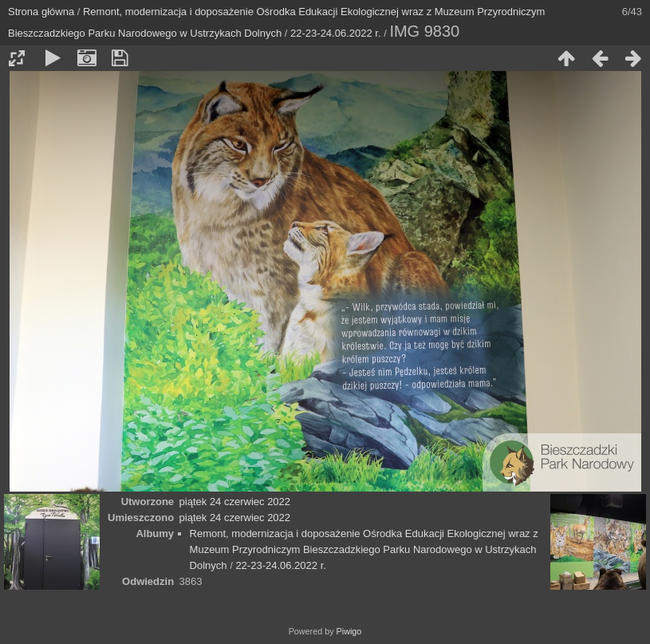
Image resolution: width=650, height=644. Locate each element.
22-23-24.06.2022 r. (335, 33)
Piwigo (349, 631)
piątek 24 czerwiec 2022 (235, 502)
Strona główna (41, 12)
